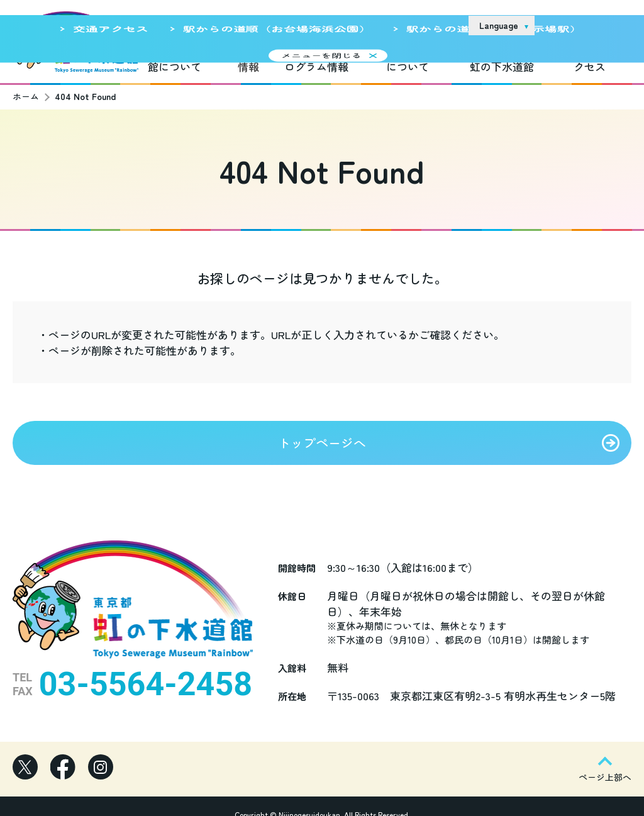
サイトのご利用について (365, 25)
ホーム (26, 89)
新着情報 (248, 59)
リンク (443, 25)
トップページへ (322, 435)
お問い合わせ (580, 25)
